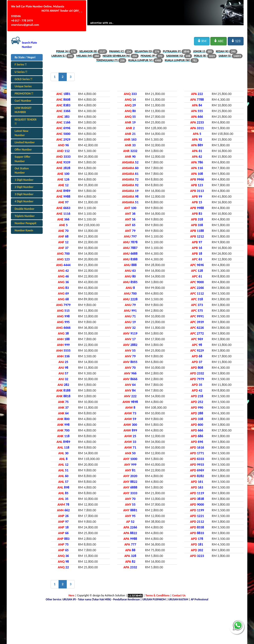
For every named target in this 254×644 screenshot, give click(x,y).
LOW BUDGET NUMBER (23, 110)
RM (202, 41)
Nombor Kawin (24, 230)
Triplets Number (25, 216)
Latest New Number (21, 133)
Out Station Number (22, 170)
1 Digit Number (24, 180)
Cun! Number (23, 101)
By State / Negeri (25, 57)
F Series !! (21, 64)
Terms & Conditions (157, 595)
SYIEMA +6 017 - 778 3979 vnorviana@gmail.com (25, 20)
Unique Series (23, 86)
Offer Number (23, 150)
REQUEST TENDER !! (26, 122)
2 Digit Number (24, 187)
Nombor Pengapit (26, 223)
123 (236, 41)
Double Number (24, 209)
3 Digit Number (24, 194)
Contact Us (179, 595)
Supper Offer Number (22, 159)
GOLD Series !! (23, 79)
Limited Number (25, 142)
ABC (219, 41)
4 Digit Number (24, 201)
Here (71, 595)
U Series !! (21, 72)
